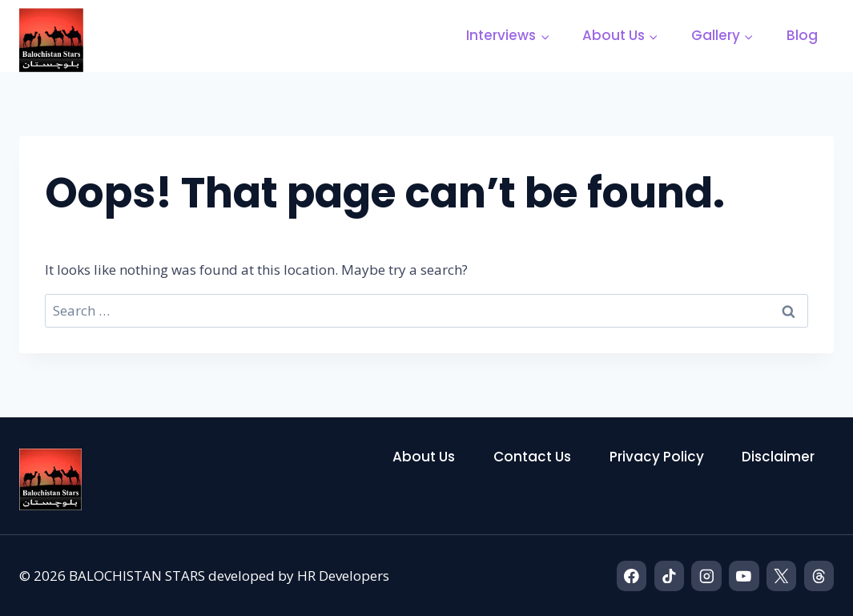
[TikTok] (669, 576)
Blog (802, 35)
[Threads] (819, 576)
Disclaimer (778, 457)
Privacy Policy (657, 457)
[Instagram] (706, 576)
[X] (781, 576)
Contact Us (532, 457)
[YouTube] (744, 576)
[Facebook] (632, 576)
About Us (424, 457)
